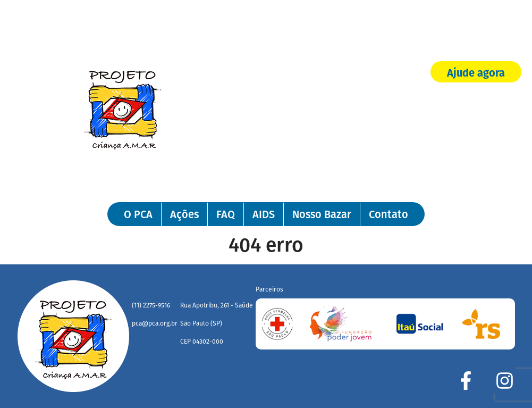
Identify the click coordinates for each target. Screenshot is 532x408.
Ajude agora (476, 73)
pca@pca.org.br (155, 323)
